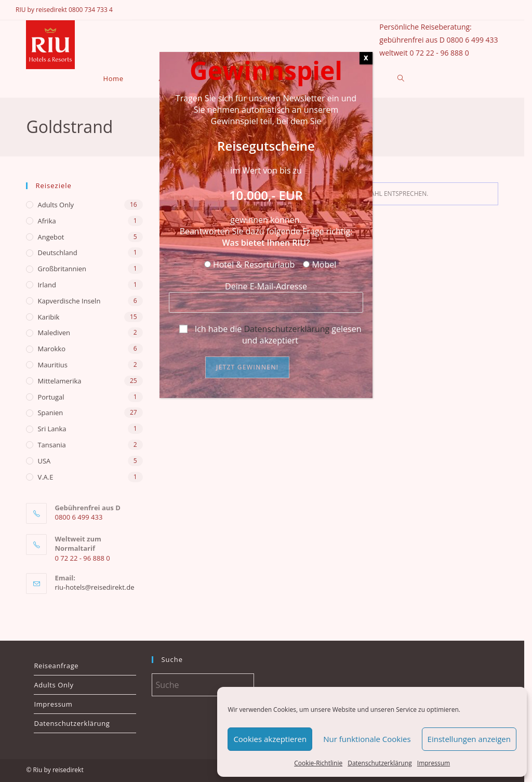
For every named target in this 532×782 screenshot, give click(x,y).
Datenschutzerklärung (287, 329)
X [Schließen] (366, 58)
